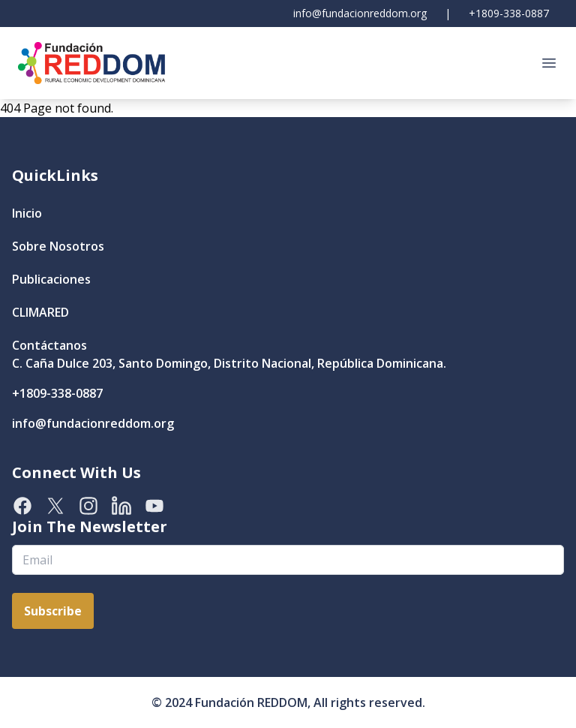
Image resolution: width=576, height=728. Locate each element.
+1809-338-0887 (509, 13)
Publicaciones (51, 279)
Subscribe (53, 611)
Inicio (27, 213)
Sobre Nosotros (58, 246)
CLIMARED (40, 312)
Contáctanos (49, 345)
